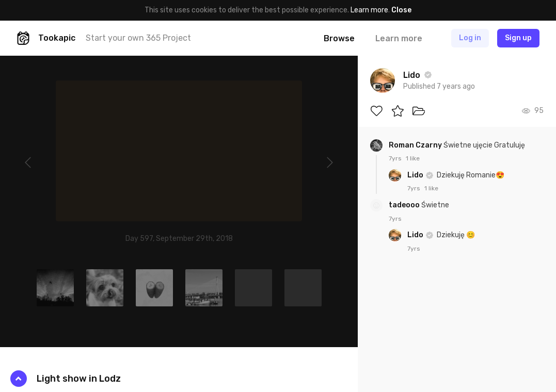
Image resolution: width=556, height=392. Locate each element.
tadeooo (405, 205)
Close (401, 10)
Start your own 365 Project (138, 38)
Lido (416, 175)
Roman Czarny (416, 145)
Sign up (518, 38)
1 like (413, 158)
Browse (339, 38)
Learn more (369, 10)
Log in (470, 38)
